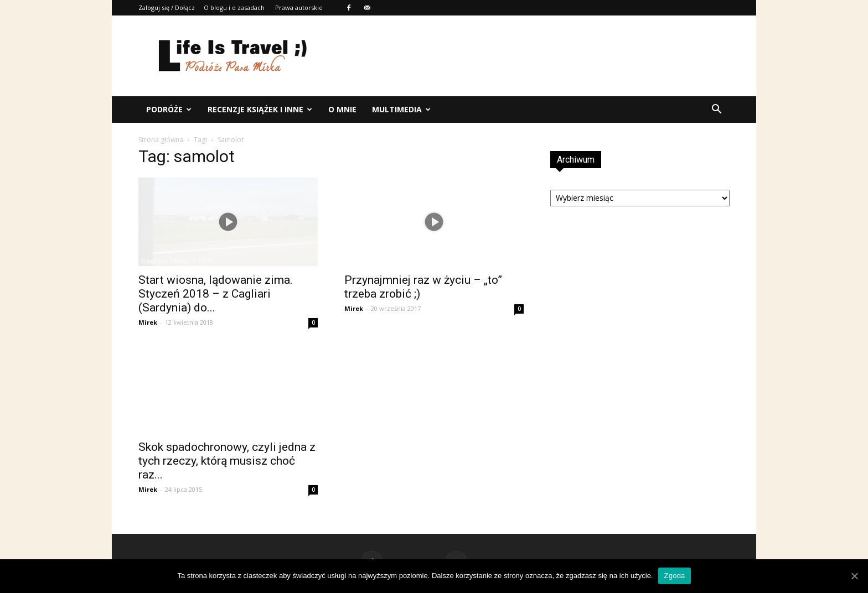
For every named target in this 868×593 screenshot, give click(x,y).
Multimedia (401, 109)
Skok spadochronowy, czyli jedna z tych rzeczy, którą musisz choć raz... (227, 461)
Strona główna (161, 140)
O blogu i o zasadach (234, 7)
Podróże (169, 109)
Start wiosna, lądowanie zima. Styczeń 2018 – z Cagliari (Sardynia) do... (216, 294)
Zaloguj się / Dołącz (167, 7)
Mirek (148, 322)
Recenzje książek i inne (260, 109)
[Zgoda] (854, 576)
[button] (716, 110)
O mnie (342, 109)
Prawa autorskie (299, 7)
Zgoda (674, 576)
